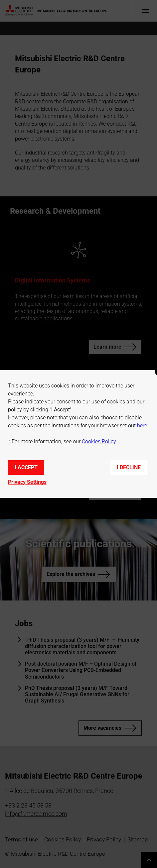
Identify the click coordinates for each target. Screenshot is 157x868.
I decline (129, 467)
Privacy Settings (27, 482)
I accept (26, 467)
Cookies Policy (99, 441)
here (142, 426)
